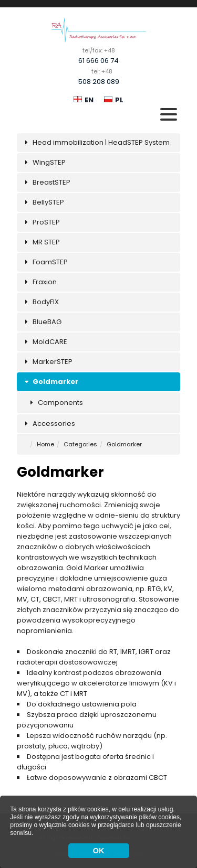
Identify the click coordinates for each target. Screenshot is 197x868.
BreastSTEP (46, 182)
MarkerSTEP (47, 362)
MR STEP (41, 242)
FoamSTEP (45, 262)
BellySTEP (43, 202)
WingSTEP (44, 162)
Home (45, 444)
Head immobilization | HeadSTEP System (96, 142)
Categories (80, 444)
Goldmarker (50, 382)
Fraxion (39, 282)
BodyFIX (40, 302)
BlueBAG (42, 322)
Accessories (49, 424)
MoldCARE (45, 342)
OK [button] (99, 851)
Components (55, 403)
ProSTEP (41, 222)
